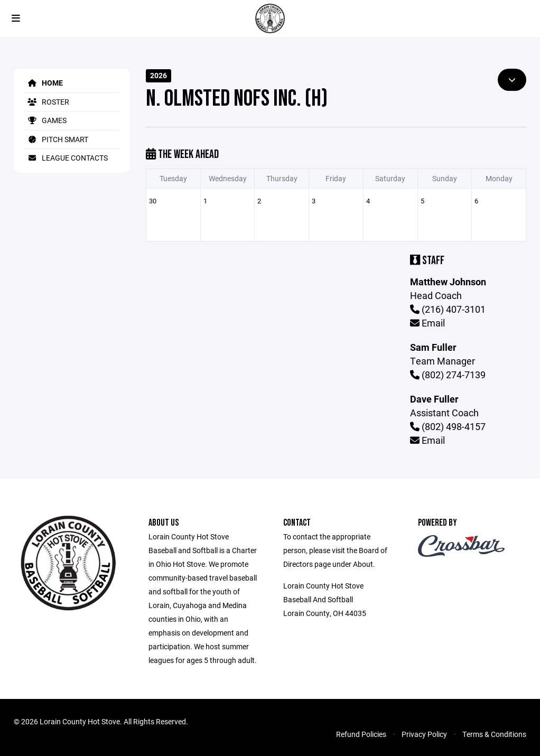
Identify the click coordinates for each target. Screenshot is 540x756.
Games (45, 120)
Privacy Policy (424, 734)
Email (427, 323)
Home (44, 83)
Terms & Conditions (494, 734)
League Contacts (66, 158)
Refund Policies (361, 734)
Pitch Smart (56, 139)
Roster (47, 102)
